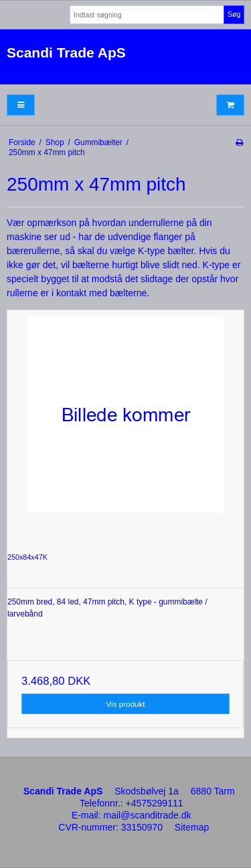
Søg (234, 14)
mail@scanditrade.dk (148, 815)
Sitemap (192, 827)
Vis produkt (126, 704)
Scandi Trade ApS (66, 52)
